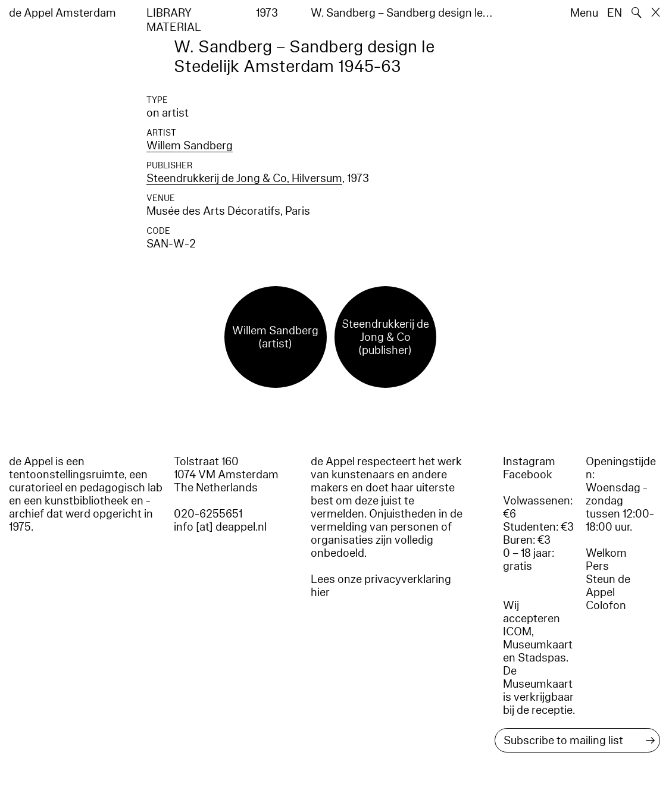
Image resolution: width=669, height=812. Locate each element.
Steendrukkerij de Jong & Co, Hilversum (244, 178)
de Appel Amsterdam (62, 13)
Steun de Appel (608, 586)
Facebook (528, 475)
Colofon (606, 606)
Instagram (529, 462)
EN (615, 13)
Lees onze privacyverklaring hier (381, 586)
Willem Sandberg (190, 146)
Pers (597, 566)
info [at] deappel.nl (220, 527)
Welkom (606, 553)
